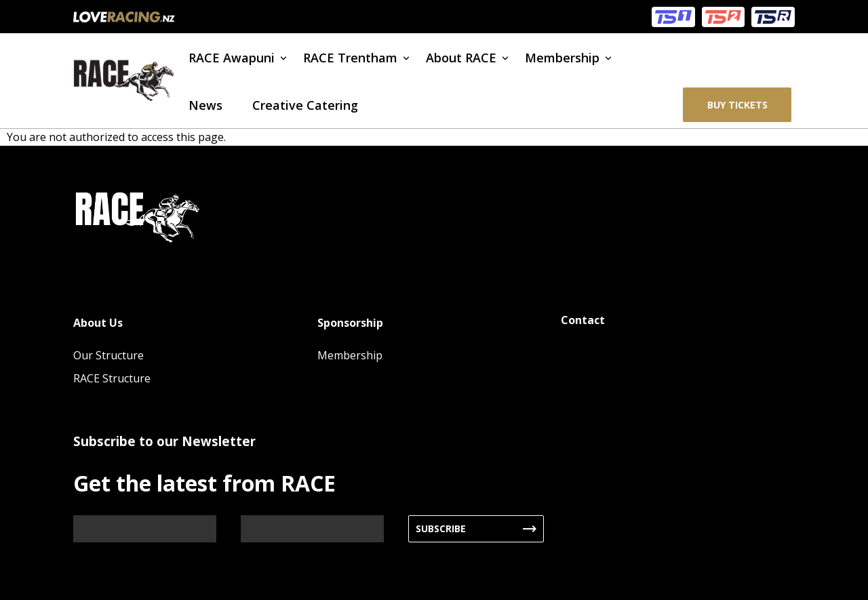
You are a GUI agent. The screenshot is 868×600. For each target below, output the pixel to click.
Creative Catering (305, 105)
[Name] (145, 529)
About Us (98, 323)
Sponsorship (350, 323)
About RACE (461, 58)
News (205, 105)
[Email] (312, 529)
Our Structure (108, 355)
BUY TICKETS (737, 105)
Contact (583, 320)
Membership (562, 58)
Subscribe (441, 528)
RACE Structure (112, 378)
